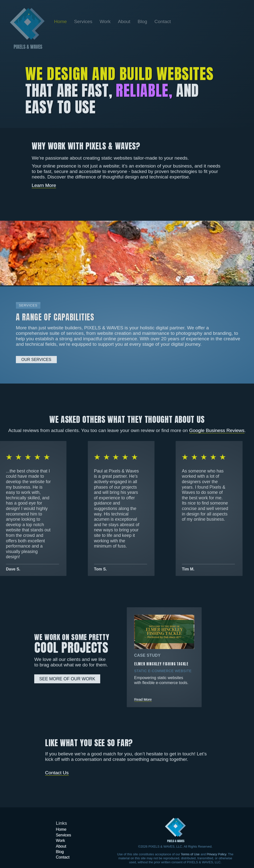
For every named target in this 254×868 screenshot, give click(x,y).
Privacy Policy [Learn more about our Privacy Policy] (216, 854)
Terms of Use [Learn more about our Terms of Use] (190, 854)
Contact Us (57, 773)
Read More (143, 699)
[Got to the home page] (175, 830)
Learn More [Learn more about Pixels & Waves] (44, 185)
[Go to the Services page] (84, 22)
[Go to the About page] (125, 22)
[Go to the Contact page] (162, 22)
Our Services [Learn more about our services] (36, 360)
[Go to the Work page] (106, 22)
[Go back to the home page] (27, 28)
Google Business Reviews (217, 430)
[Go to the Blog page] (143, 22)
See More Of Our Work (67, 679)
